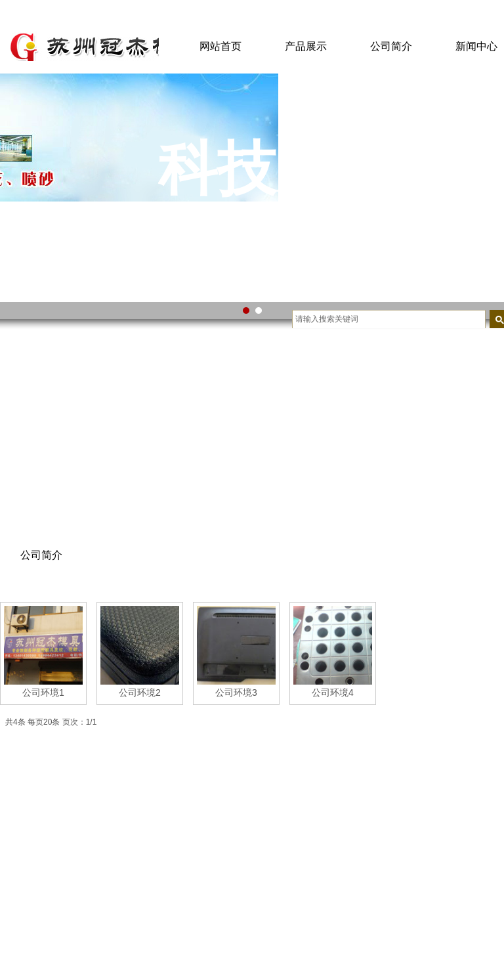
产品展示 (306, 46)
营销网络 (18, 866)
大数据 (120, 848)
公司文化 (18, 848)
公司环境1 (43, 692)
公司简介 (391, 46)
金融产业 (125, 903)
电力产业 (125, 830)
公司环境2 (140, 692)
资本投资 (125, 940)
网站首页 (220, 46)
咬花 (222, 849)
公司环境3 (236, 692)
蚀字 (222, 867)
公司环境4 (333, 692)
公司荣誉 (18, 830)
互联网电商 (129, 866)
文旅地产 (125, 922)
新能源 (120, 885)
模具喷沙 (231, 830)
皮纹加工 (231, 885)
